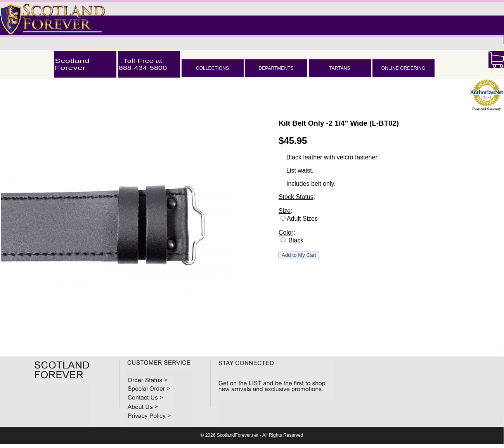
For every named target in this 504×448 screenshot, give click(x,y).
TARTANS (339, 68)
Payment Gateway (487, 109)
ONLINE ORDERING (403, 68)
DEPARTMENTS (276, 68)
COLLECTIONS (212, 68)
